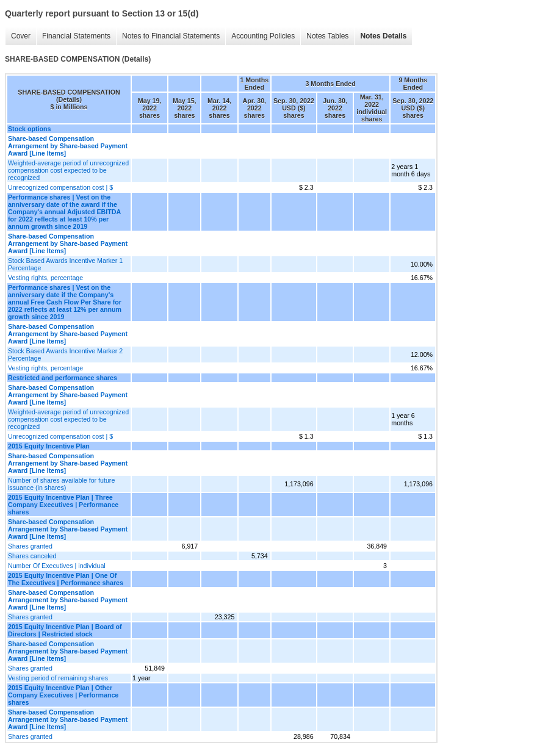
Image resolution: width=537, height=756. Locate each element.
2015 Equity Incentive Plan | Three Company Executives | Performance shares (63, 505)
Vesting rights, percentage (45, 278)
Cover (21, 36)
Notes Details (383, 36)
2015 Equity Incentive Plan (49, 446)
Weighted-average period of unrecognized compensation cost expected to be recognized (68, 170)
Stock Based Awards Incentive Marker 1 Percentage (65, 264)
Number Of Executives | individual (57, 566)
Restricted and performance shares (63, 378)
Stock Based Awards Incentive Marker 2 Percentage (65, 355)
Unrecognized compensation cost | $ (60, 187)
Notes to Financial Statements (171, 36)
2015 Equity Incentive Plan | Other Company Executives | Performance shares (63, 695)
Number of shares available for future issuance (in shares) (61, 484)
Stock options (29, 129)
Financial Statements (76, 36)
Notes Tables (327, 36)
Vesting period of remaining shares (58, 678)
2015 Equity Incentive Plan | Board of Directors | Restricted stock (65, 630)
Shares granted (30, 546)
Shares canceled (32, 556)
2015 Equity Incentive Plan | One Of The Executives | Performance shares (66, 579)
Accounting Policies (263, 36)
